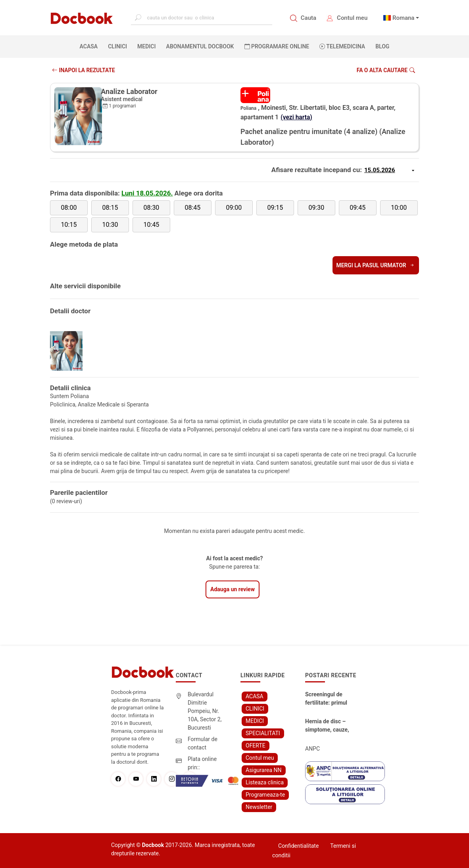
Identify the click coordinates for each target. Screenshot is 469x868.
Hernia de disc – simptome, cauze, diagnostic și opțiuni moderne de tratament (327, 726)
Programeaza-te (265, 795)
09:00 (234, 208)
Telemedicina (342, 46)
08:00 (69, 208)
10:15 (69, 225)
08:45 (192, 208)
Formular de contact (203, 743)
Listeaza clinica (265, 782)
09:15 (275, 208)
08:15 (110, 208)
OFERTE (256, 745)
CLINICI (117, 46)
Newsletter (259, 807)
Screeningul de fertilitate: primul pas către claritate (326, 699)
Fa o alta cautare (385, 70)
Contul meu (352, 18)
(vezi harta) (297, 117)
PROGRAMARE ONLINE (277, 46)
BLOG (382, 46)
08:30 (152, 208)
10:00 (399, 208)
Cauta (309, 18)
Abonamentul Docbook (200, 46)
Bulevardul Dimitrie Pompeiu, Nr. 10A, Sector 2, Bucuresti (205, 711)
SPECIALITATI (263, 733)
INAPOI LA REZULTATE (84, 70)
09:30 (316, 208)
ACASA (90, 46)
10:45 (152, 225)
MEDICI (146, 46)
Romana (404, 18)
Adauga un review (233, 589)
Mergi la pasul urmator (375, 265)
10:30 (110, 225)
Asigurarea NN (264, 770)
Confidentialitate (298, 846)
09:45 (358, 208)
